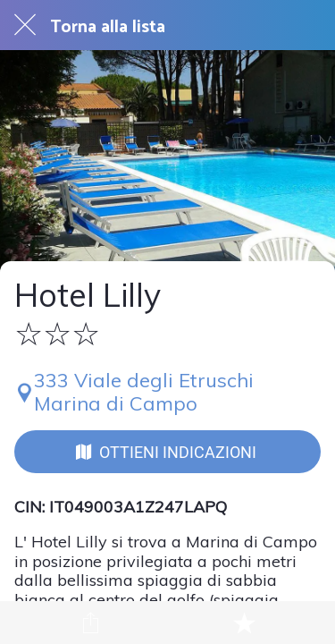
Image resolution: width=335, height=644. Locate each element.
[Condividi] (91, 623)
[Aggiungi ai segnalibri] (244, 623)
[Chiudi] (25, 25)
